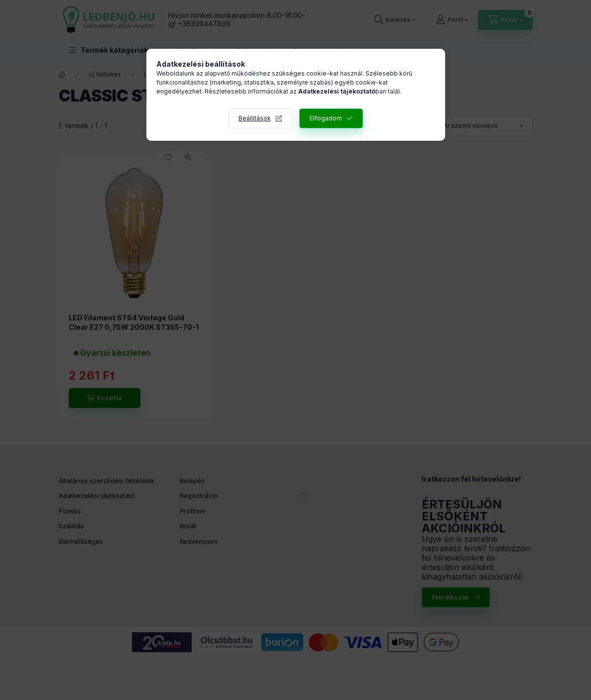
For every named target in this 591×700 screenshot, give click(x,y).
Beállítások (255, 118)
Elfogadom (326, 118)
